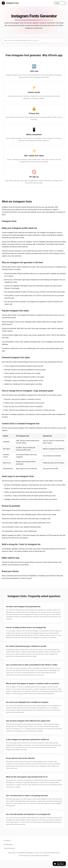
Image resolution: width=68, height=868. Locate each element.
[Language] (60, 3)
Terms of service (9, 856)
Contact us (7, 848)
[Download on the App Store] (59, 864)
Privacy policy (8, 852)
